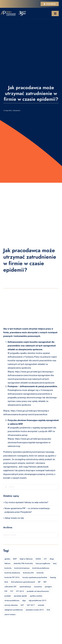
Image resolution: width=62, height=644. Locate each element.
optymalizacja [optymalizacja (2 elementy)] (25, 587)
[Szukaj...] (31, 487)
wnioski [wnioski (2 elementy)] (41, 605)
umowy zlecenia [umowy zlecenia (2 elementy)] (11, 605)
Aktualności (17, 111)
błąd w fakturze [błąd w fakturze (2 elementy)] (26, 559)
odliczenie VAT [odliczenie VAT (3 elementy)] (10, 587)
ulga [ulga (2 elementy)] (24, 600)
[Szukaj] (6, 487)
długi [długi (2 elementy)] (52, 559)
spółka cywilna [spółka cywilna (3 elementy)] (36, 596)
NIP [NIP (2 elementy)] (45, 582)
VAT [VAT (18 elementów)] (22, 605)
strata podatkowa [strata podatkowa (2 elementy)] (12, 600)
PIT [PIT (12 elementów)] (12, 591)
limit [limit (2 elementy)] (6, 582)
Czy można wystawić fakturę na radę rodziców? (26, 502)
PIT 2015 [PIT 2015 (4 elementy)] (20, 591)
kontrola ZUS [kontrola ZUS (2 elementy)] (28, 573)
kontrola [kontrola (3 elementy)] (8, 568)
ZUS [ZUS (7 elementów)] (48, 610)
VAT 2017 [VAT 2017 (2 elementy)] (31, 605)
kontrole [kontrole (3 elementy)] (40, 573)
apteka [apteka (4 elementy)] (7, 559)
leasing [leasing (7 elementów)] (53, 577)
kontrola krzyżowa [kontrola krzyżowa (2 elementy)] (22, 568)
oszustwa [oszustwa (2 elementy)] (38, 587)
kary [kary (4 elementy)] (55, 563)
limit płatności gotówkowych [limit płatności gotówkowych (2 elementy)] (23, 582)
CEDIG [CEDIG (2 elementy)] (38, 559)
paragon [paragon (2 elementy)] (48, 587)
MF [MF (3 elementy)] (39, 582)
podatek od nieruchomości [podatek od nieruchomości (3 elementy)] (38, 591)
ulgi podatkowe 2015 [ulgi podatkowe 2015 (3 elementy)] (37, 600)
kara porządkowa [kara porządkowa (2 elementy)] (43, 563)
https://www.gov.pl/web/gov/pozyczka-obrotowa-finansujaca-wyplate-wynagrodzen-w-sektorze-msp (30, 442)
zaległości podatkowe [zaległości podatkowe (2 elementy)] (14, 610)
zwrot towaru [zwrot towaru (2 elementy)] (10, 614)
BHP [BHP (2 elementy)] (15, 559)
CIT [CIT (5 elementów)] (45, 559)
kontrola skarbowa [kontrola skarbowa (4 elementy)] (12, 573)
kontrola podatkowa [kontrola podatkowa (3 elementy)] (41, 568)
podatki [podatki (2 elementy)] (8, 596)
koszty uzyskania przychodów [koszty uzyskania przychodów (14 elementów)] (35, 577)
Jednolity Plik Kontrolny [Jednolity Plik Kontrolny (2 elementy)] (23, 563)
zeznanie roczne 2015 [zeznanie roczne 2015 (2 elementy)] (35, 610)
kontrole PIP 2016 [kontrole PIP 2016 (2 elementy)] (12, 577)
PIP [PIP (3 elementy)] (6, 591)
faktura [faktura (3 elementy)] (7, 563)
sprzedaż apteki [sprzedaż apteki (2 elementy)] (20, 596)
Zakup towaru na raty (14, 518)
